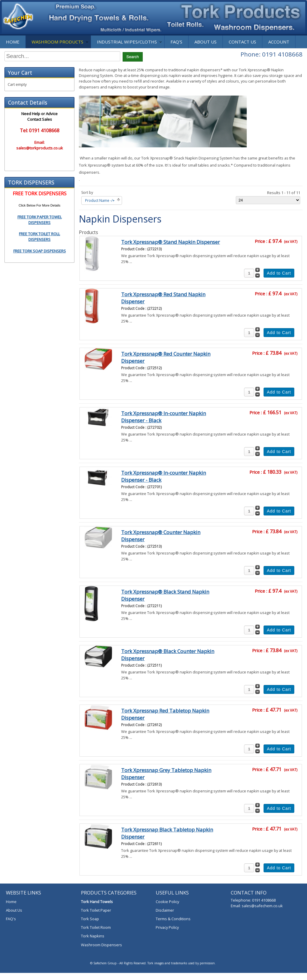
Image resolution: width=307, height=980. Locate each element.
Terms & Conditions (173, 919)
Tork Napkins (93, 936)
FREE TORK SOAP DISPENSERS (40, 251)
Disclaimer (165, 910)
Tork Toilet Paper (96, 910)
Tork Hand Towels (97, 902)
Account (279, 42)
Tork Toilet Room (96, 927)
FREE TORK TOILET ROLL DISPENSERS (39, 237)
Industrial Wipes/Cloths (127, 42)
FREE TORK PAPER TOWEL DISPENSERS (40, 220)
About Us (206, 42)
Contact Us (242, 42)
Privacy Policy (167, 927)
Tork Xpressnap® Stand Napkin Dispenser (170, 242)
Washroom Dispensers (101, 945)
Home (13, 42)
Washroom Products (57, 42)
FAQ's (176, 42)
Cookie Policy (167, 902)
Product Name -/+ (100, 200)
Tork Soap (90, 919)
